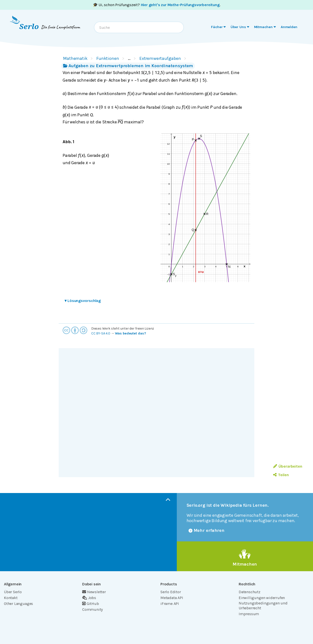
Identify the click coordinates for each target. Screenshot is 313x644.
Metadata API (172, 598)
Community (92, 609)
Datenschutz (250, 592)
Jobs (89, 598)
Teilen (281, 475)
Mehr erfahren (207, 530)
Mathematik (75, 58)
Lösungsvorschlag (83, 301)
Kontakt (11, 598)
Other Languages (18, 604)
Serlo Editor (171, 592)
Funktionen (108, 58)
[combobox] (139, 27)
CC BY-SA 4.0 (101, 333)
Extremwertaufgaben (160, 58)
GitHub (91, 604)
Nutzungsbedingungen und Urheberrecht (263, 606)
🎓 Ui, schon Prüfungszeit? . (157, 5)
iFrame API (170, 604)
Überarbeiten (288, 466)
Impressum (249, 614)
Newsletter (94, 592)
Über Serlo (13, 592)
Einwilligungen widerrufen (262, 598)
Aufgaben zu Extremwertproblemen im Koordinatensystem (128, 66)
